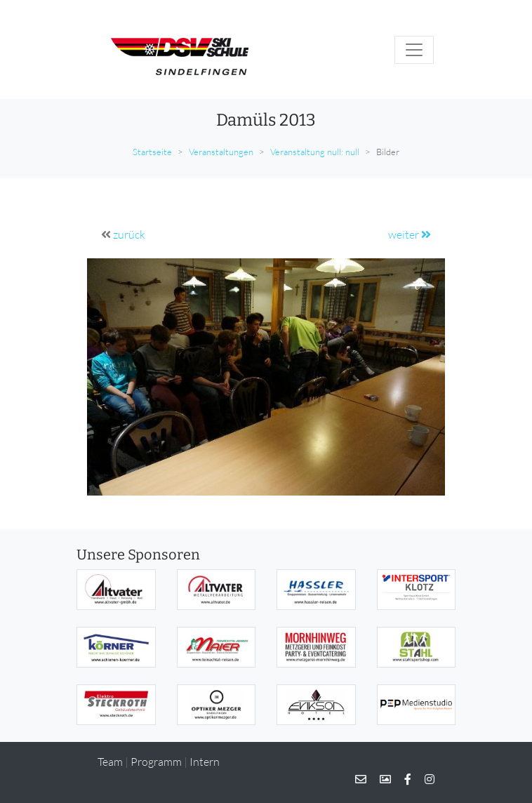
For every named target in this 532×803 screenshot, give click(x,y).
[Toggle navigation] (414, 50)
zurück (129, 234)
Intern (205, 762)
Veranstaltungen (221, 152)
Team (110, 762)
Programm (156, 762)
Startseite (152, 152)
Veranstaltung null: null (315, 152)
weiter (410, 234)
